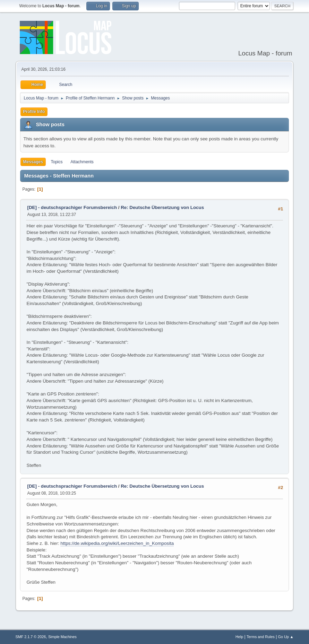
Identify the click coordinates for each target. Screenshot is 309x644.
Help (239, 637)
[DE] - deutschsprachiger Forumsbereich (72, 207)
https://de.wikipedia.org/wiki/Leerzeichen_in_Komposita (117, 543)
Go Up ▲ (286, 637)
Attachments (82, 162)
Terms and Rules (261, 637)
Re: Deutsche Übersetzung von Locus (162, 207)
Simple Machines (62, 637)
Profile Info (34, 112)
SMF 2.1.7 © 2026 (31, 637)
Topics (57, 162)
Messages (33, 162)
